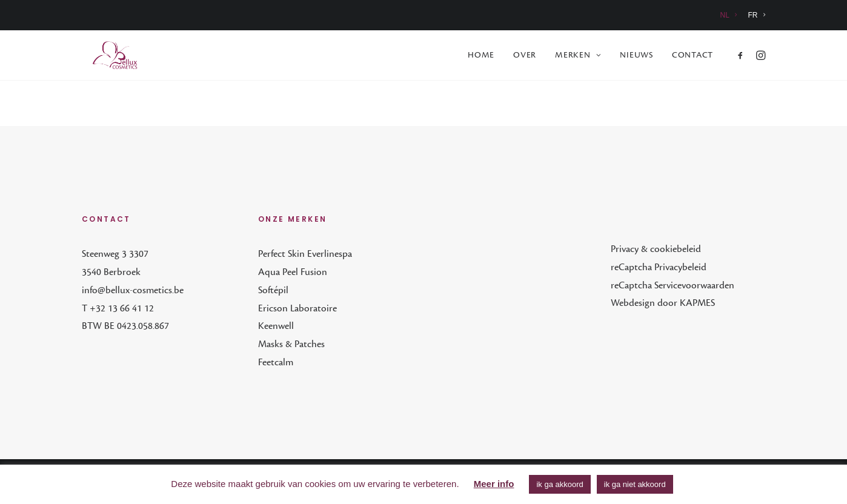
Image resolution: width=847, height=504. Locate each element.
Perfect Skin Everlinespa (305, 254)
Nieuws (636, 56)
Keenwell (276, 327)
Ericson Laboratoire (297, 309)
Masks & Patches (291, 345)
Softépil (273, 291)
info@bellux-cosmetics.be (133, 291)
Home (481, 56)
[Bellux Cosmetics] (107, 56)
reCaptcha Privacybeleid (659, 268)
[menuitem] (731, 15)
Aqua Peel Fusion (293, 273)
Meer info (494, 484)
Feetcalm (276, 363)
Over (525, 56)
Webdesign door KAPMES (663, 303)
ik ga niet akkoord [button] (635, 484)
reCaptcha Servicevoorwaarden (673, 286)
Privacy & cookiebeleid (656, 250)
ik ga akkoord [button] (560, 484)
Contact (693, 56)
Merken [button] (578, 56)
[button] (742, 56)
